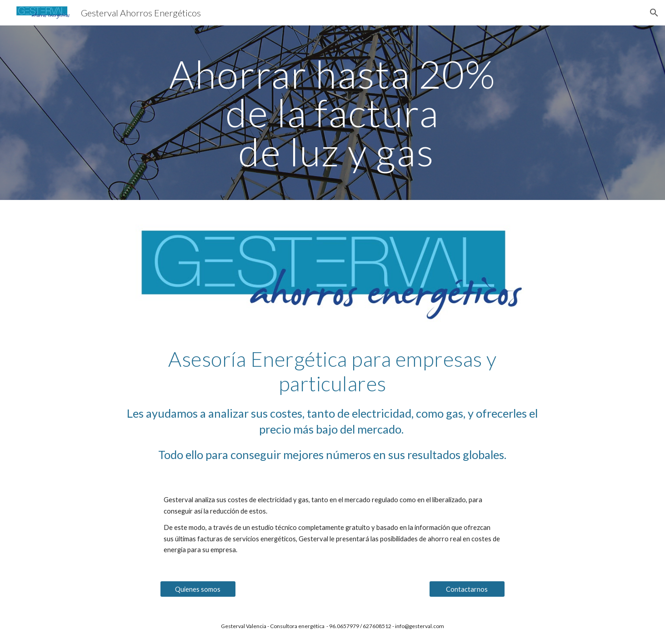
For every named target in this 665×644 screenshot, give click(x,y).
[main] (333, 113)
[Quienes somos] (198, 589)
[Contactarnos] (467, 589)
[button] (654, 13)
